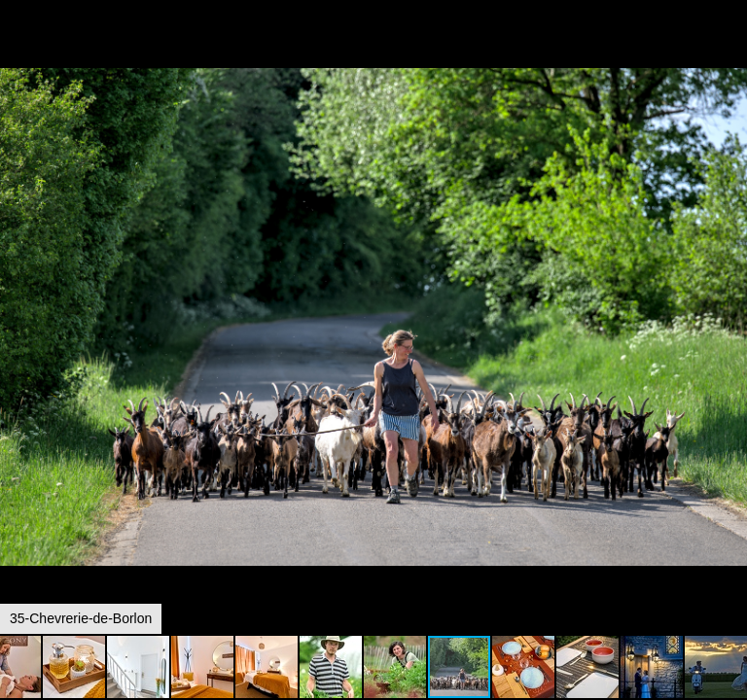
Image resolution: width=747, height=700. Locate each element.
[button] (729, 51)
